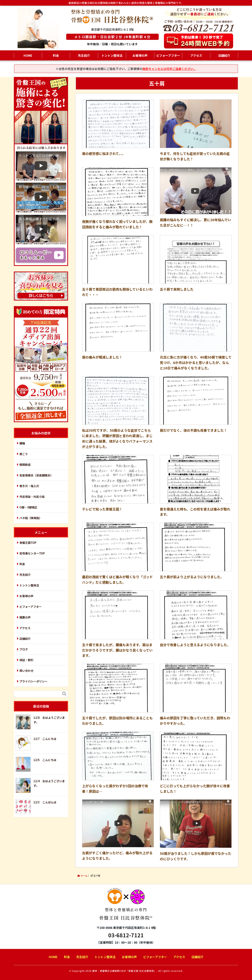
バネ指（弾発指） (31, 518)
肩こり (24, 454)
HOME (28, 55)
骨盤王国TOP (28, 543)
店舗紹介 (224, 55)
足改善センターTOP (32, 553)
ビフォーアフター (168, 55)
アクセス (196, 55)
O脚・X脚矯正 (28, 507)
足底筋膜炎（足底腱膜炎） (36, 475)
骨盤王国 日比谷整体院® (126, 907)
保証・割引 (26, 660)
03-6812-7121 (126, 935)
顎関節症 (25, 465)
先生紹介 (84, 55)
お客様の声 (140, 55)
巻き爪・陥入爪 (29, 486)
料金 (56, 55)
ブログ (24, 649)
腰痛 (22, 443)
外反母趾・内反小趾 (32, 497)
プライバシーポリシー (33, 681)
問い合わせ (26, 671)
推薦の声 (25, 617)
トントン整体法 (112, 55)
